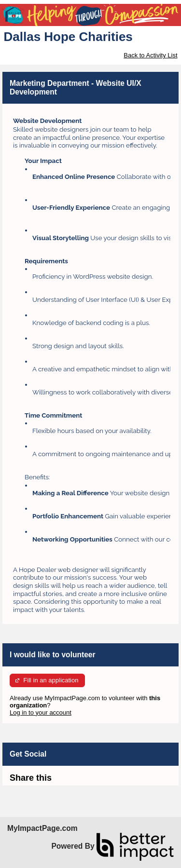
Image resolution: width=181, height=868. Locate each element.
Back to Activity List (150, 55)
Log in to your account (41, 712)
